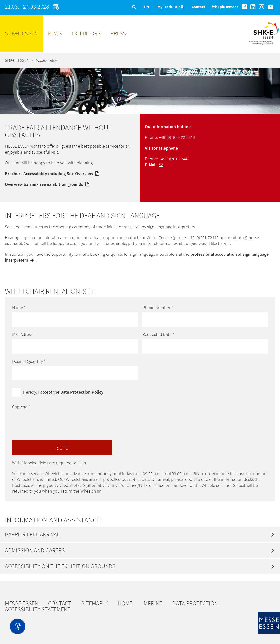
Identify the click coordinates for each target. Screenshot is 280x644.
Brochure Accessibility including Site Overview (53, 173)
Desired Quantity (29, 361)
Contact (198, 7)
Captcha (21, 407)
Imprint (152, 603)
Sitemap (95, 603)
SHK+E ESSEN (21, 33)
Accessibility (46, 60)
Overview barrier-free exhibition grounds (48, 184)
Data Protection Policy (82, 392)
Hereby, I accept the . (64, 392)
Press (118, 33)
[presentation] (49, 421)
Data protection (195, 603)
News (55, 33)
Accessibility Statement (38, 609)
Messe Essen (22, 603)
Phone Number (158, 307)
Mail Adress (24, 334)
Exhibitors (86, 33)
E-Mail (155, 165)
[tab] (140, 534)
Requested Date (158, 334)
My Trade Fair (170, 7)
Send (62, 448)
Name (19, 307)
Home (125, 603)
